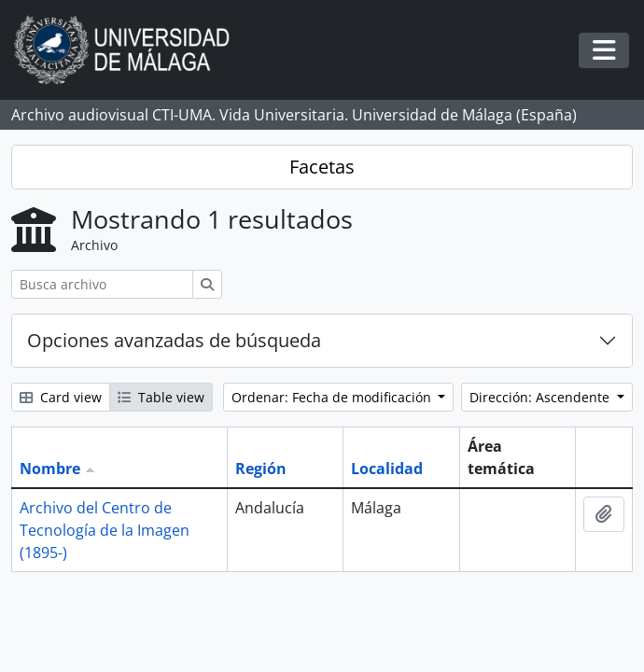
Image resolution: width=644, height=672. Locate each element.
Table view (161, 397)
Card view (61, 397)
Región (261, 469)
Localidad (387, 469)
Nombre (50, 469)
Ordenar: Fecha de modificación (333, 397)
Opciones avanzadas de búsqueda (174, 340)
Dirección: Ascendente (541, 397)
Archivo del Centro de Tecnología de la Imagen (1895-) (105, 530)
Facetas (322, 167)
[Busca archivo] (102, 284)
